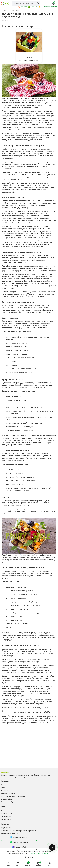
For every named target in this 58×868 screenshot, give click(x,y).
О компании (5, 785)
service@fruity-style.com (10, 833)
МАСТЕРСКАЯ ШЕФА (48, 7)
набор (20, 555)
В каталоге (6, 509)
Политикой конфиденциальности (39, 853)
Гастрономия (6, 819)
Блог (3, 788)
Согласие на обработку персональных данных (18, 802)
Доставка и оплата (8, 793)
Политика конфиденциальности (13, 796)
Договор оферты (7, 799)
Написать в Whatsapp (19, 842)
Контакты (5, 790)
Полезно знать (7, 813)
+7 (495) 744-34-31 (8, 828)
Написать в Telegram (19, 838)
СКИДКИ (23, 7)
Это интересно (7, 816)
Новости (4, 811)
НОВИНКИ (33, 7)
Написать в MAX (19, 847)
